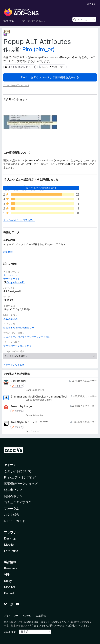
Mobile (9, 545)
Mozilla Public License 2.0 (19, 328)
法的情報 (41, 616)
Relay (8, 581)
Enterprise (11, 551)
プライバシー (11, 616)
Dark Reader (18, 381)
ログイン (91, 4)
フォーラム (12, 508)
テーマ (21, 21)
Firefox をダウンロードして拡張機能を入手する (50, 77)
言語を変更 (10, 632)
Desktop (10, 538)
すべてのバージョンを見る (17, 346)
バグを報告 (12, 515)
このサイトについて (18, 471)
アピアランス (10, 318)
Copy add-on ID (14, 282)
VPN (7, 575)
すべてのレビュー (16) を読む (19, 220)
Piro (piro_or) (38, 49)
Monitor (10, 587)
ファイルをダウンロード (16, 85)
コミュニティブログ (18, 502)
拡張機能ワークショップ (21, 484)
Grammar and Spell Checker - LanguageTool (39, 397)
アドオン (10, 465)
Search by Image (21, 406)
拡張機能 (9, 21)
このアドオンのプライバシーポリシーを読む (27, 337)
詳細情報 (8, 252)
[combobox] (84, 19)
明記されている (18, 622)
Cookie (27, 616)
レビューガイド (15, 521)
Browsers (11, 568)
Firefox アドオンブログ (20, 477)
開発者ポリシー (15, 496)
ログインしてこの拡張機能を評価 (41, 188)
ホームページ (10, 275)
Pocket (9, 593)
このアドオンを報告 (14, 365)
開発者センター (15, 490)
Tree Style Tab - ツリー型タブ (29, 422)
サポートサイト (12, 279)
